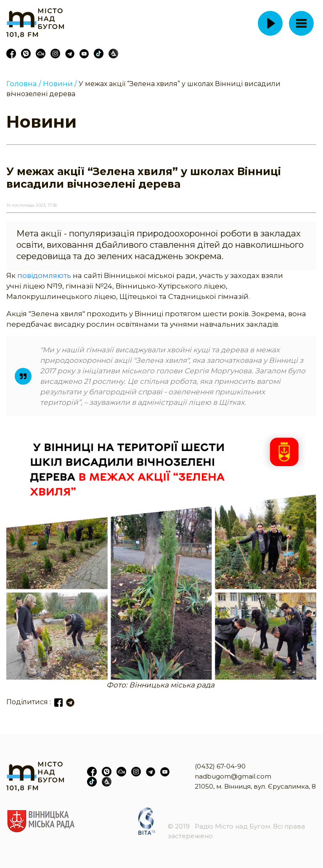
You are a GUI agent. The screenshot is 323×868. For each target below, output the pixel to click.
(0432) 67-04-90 (220, 766)
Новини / (60, 84)
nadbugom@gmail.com (233, 776)
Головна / (24, 84)
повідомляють (45, 275)
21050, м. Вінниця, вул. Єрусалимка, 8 (255, 786)
